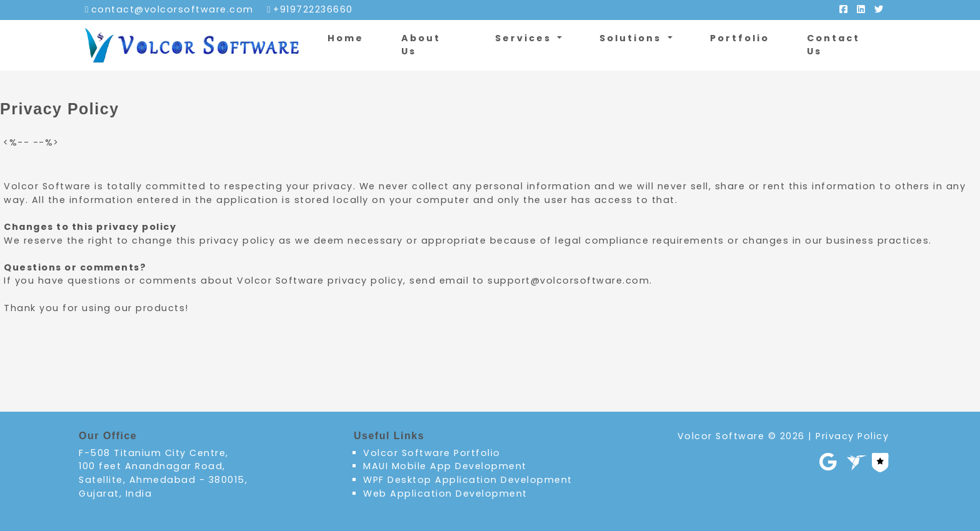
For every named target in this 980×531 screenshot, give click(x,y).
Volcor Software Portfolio (432, 453)
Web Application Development (445, 494)
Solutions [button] (632, 38)
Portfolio (740, 38)
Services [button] (525, 38)
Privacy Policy (852, 436)
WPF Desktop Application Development (468, 480)
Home (346, 38)
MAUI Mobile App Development (445, 466)
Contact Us (833, 45)
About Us (421, 45)
